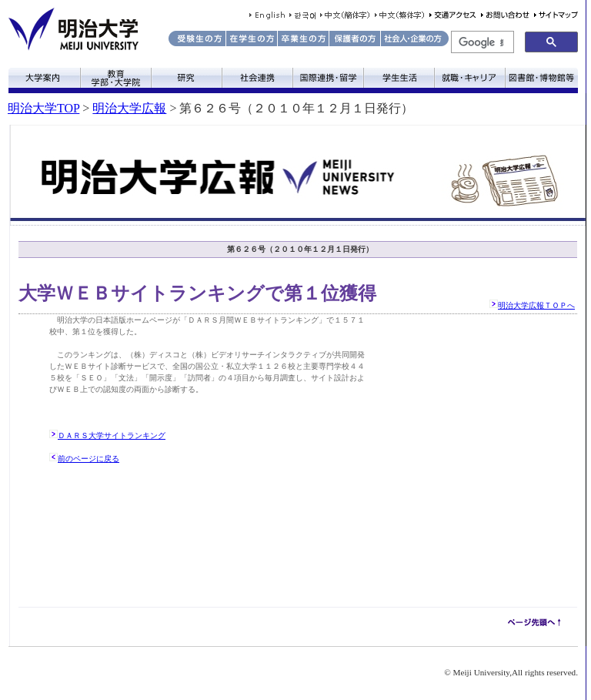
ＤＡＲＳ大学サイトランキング (112, 435)
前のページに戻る (88, 459)
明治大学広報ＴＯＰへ (536, 305)
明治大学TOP (43, 108)
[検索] (481, 42)
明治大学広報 (129, 108)
